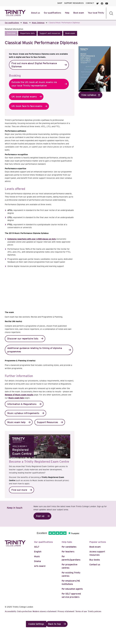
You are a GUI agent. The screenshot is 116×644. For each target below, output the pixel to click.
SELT (37, 547)
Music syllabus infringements (23, 413)
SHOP (60, 3)
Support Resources (47, 422)
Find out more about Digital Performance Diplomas (34, 65)
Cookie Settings (36, 624)
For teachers (68, 552)
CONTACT (90, 3)
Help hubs (67, 542)
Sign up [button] (40, 516)
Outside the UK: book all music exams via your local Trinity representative (34, 84)
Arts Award (40, 566)
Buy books (95, 560)
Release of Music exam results (19, 395)
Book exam (95, 547)
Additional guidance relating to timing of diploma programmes (35, 350)
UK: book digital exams (24, 97)
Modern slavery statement (45, 611)
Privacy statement (66, 611)
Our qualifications (44, 542)
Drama (37, 561)
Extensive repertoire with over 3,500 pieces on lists (32, 239)
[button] (11, 33)
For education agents (72, 589)
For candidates (69, 547)
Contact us (95, 565)
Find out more (19, 490)
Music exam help (16, 398)
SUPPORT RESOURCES (74, 3)
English (38, 552)
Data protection (24, 611)
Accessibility (11, 611)
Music (37, 556)
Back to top (54, 624)
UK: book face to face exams (27, 106)
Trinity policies (94, 611)
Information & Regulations (22, 404)
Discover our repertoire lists (23, 339)
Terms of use (81, 611)
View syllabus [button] (89, 95)
